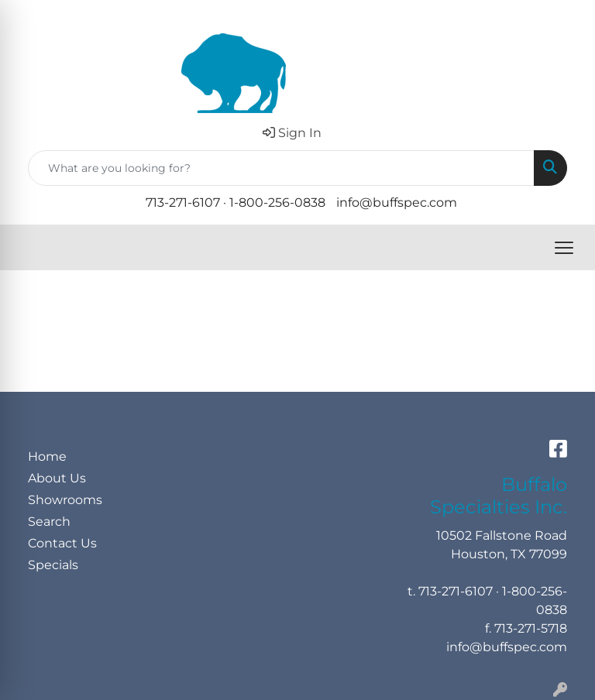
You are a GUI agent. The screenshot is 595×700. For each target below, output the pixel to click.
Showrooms (65, 500)
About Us (57, 478)
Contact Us (62, 543)
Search (49, 522)
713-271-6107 (183, 202)
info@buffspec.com (397, 202)
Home (47, 456)
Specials (53, 565)
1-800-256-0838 (277, 202)
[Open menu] (564, 248)
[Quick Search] (281, 168)
